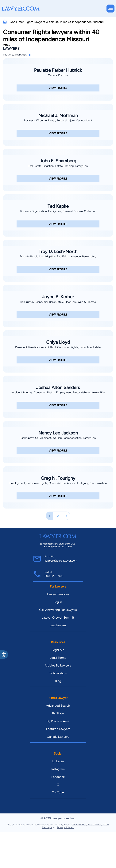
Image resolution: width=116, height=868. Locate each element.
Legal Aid (58, 650)
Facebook (58, 777)
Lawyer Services (58, 594)
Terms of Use (79, 825)
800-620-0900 (54, 576)
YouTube (58, 792)
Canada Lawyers (58, 737)
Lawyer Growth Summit (58, 618)
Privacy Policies (65, 827)
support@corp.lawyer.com (61, 561)
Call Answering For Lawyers (58, 610)
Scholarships (58, 673)
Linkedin (58, 761)
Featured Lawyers (58, 729)
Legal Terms (58, 658)
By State (58, 713)
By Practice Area (58, 721)
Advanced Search (58, 706)
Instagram (58, 769)
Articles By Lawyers (58, 665)
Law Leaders (58, 625)
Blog (58, 681)
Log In (58, 602)
